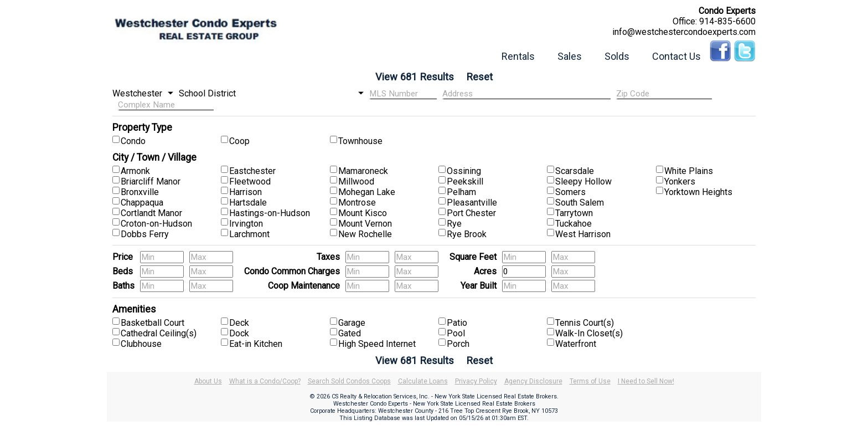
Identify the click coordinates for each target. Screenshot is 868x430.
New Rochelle (365, 234)
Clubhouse (141, 344)
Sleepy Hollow (583, 181)
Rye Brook (467, 234)
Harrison (246, 192)
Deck (239, 323)
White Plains (689, 171)
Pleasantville (472, 203)
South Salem (580, 203)
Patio (457, 323)
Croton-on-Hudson (156, 224)
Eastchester (252, 171)
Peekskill (465, 181)
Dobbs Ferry (145, 234)
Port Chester (471, 213)
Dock (239, 333)
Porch (458, 344)
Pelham (461, 192)
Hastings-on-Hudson (270, 213)
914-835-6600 (727, 21)
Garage (352, 323)
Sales (570, 56)
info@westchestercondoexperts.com (684, 32)
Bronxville (140, 192)
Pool (456, 333)
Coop (239, 141)
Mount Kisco (363, 213)
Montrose (357, 203)
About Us (208, 381)
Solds (617, 56)
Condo (133, 141)
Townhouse (360, 141)
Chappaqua (142, 203)
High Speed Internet (377, 344)
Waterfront (576, 344)
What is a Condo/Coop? (265, 381)
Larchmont (249, 234)
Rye (454, 224)
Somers (570, 192)
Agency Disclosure (533, 381)
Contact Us (676, 56)
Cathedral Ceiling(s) (159, 333)
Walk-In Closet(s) (589, 333)
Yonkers (680, 181)
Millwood (356, 181)
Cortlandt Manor (151, 213)
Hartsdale (248, 203)
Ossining (464, 171)
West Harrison (583, 234)
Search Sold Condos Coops (349, 381)
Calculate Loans (423, 381)
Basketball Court (153, 323)
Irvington (246, 224)
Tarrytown (574, 213)
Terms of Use (590, 381)
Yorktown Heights (698, 192)
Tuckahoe (573, 224)
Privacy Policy (476, 381)
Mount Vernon (365, 224)
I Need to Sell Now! (646, 381)
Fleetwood (250, 181)
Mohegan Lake (367, 192)
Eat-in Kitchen (256, 344)
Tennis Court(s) (585, 323)
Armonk (135, 171)
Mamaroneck (363, 171)
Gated (350, 333)
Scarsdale (575, 171)
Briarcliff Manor (151, 181)
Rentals (518, 56)
